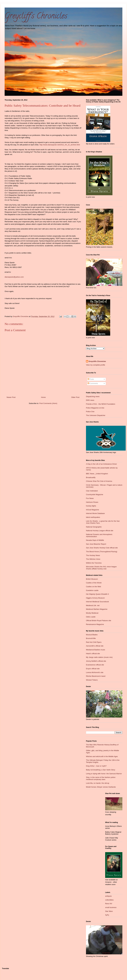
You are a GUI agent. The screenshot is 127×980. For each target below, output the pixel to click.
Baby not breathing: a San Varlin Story (101, 770)
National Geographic (94, 527)
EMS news (90, 400)
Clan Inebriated (92, 491)
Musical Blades (92, 635)
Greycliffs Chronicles (97, 361)
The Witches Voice (93, 559)
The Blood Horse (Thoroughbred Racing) (102, 552)
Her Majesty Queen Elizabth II (97, 594)
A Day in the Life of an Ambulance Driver (101, 464)
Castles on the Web (93, 587)
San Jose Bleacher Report (96, 544)
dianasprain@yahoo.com (14, 277)
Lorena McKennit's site (95, 672)
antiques (108, 896)
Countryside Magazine (95, 494)
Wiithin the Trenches (94, 563)
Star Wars (109, 911)
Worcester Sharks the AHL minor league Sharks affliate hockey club (101, 568)
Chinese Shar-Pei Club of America (99, 481)
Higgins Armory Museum (95, 598)
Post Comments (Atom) (48, 403)
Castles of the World (94, 583)
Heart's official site (93, 654)
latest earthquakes (93, 517)
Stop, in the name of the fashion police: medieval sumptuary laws (101, 778)
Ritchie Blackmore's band (96, 676)
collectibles (109, 900)
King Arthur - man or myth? (96, 766)
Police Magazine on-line (95, 408)
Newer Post (11, 397)
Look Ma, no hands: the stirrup (98, 783)
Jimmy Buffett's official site (96, 661)
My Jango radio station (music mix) (99, 657)
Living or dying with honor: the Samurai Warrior (104, 774)
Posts (91, 379)
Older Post (75, 397)
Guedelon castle (92, 590)
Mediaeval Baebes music (96, 650)
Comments (93, 383)
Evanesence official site (95, 665)
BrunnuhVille (91, 638)
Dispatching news (93, 396)
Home (43, 397)
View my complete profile (96, 365)
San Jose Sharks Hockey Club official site (102, 548)
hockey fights (91, 506)
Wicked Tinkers (92, 680)
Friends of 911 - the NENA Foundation (101, 404)
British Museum (92, 579)
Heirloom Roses (92, 502)
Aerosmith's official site (95, 646)
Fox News (90, 498)
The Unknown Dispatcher (96, 415)
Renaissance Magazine (95, 624)
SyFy (107, 915)
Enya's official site (93, 669)
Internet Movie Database (95, 513)
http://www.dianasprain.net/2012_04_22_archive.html (60, 145)
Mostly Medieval (92, 613)
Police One (90, 412)
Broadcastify (91, 477)
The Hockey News (93, 555)
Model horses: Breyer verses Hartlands (101, 787)
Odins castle (91, 617)
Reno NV (109, 904)
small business (111, 907)
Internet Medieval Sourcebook (97, 602)
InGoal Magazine (92, 510)
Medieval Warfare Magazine (97, 609)
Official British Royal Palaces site (99, 621)
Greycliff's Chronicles (36, 17)
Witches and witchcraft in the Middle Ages (102, 756)
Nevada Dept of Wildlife (95, 540)
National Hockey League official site (100, 531)
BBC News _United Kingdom (97, 474)
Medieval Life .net (93, 605)
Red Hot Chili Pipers (94, 642)
